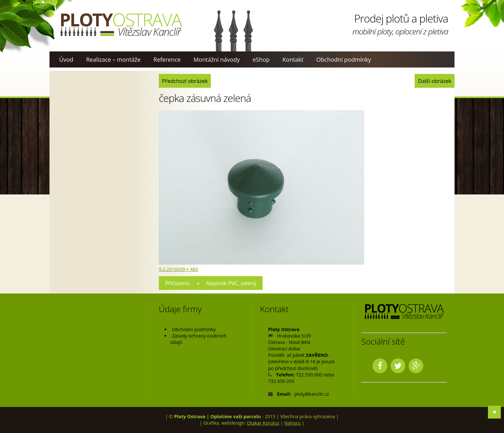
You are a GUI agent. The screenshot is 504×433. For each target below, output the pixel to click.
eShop (261, 59)
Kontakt (293, 59)
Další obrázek (435, 81)
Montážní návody (217, 59)
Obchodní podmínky (344, 59)
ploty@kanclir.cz (311, 394)
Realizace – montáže (113, 59)
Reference (167, 59)
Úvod (66, 59)
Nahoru (292, 423)
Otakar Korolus (263, 423)
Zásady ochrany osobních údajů (198, 339)
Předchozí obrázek (185, 81)
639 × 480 (188, 269)
